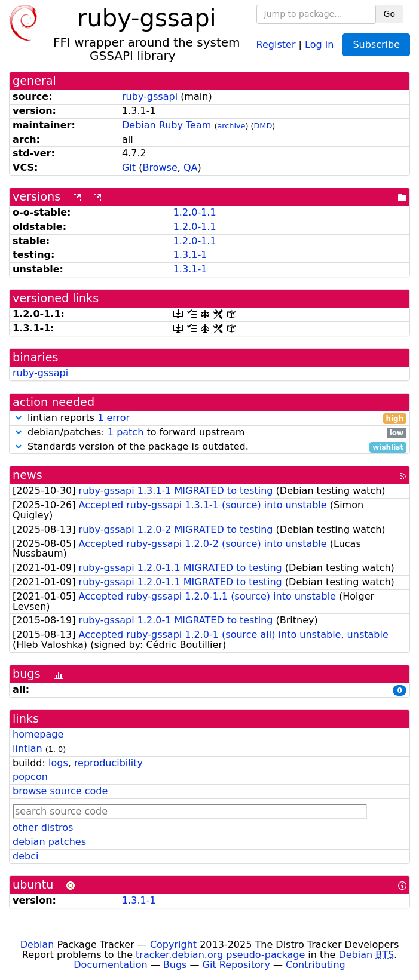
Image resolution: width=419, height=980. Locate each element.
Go (389, 14)
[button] (19, 418)
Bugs (175, 965)
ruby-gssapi (150, 96)
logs (58, 763)
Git (129, 168)
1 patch (126, 432)
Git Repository (236, 965)
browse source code (60, 791)
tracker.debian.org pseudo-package (220, 955)
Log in (319, 44)
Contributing (316, 965)
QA (191, 168)
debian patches (49, 842)
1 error (114, 418)
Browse (160, 168)
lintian (27, 749)
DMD (263, 126)
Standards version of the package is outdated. (209, 447)
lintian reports (209, 418)
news (27, 475)
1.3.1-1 (190, 255)
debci (25, 856)
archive (231, 126)
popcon (30, 777)
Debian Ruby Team (166, 125)
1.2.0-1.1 (195, 212)
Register (276, 44)
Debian (37, 944)
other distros (43, 827)
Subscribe (376, 44)
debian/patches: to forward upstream (209, 433)
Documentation (110, 965)
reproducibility (108, 763)
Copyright (173, 944)
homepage (38, 734)
